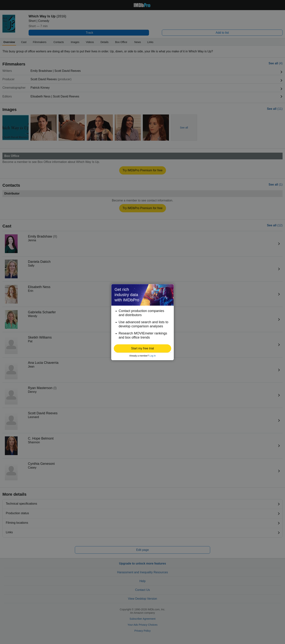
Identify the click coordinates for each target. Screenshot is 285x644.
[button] (142, 348)
